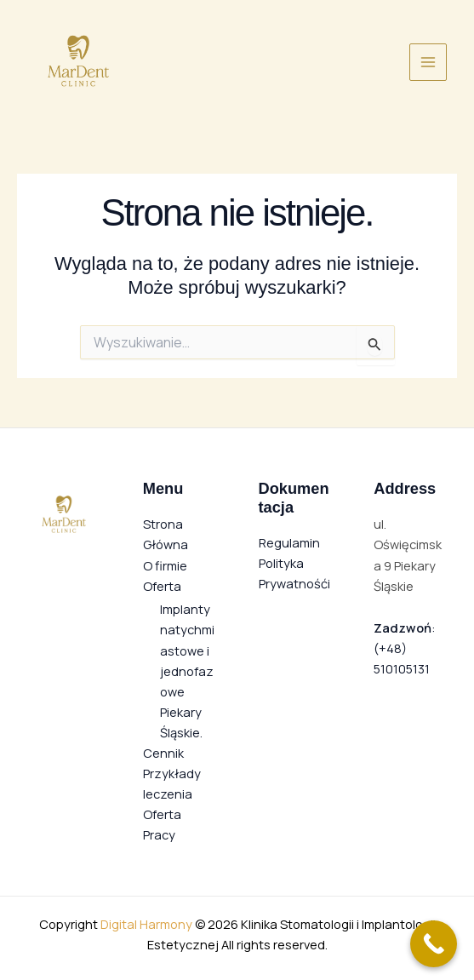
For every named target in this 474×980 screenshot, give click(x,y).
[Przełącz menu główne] (428, 62)
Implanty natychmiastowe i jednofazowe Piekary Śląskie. (187, 670)
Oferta (162, 586)
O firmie (165, 565)
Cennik (163, 753)
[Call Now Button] (434, 944)
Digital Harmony (146, 924)
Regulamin (289, 542)
